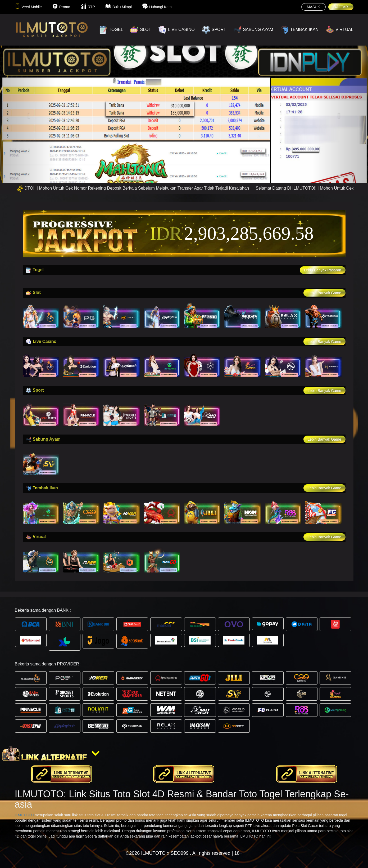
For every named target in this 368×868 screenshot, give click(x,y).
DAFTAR (341, 7)
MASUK (314, 7)
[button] (28, 114)
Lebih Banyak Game (324, 293)
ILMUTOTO (24, 815)
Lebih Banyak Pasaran (323, 270)
